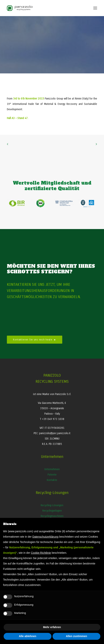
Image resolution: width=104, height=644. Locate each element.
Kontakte (52, 480)
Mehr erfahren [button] (52, 627)
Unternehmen (52, 469)
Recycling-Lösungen (52, 505)
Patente (52, 475)
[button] (95, 8)
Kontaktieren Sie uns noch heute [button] (35, 339)
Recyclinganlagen (52, 511)
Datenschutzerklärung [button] (45, 537)
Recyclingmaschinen (52, 516)
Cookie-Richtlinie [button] (41, 553)
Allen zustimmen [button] (76, 636)
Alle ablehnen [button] (27, 636)
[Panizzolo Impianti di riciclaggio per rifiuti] (20, 8)
